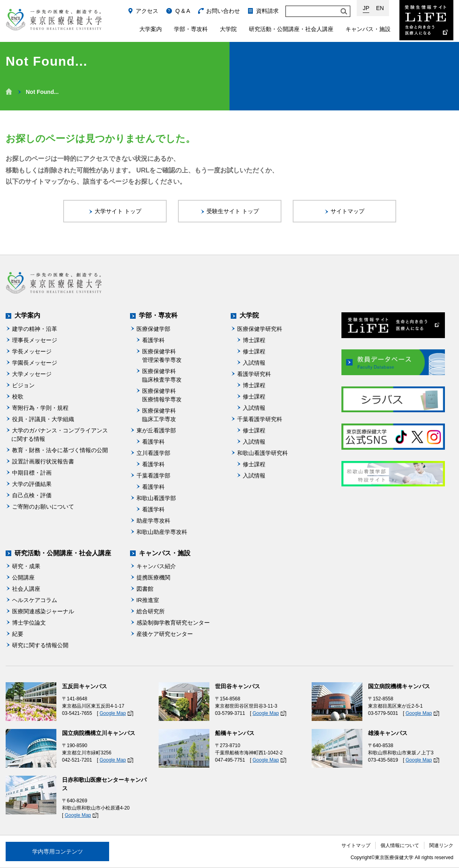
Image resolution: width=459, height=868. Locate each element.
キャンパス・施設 (368, 29)
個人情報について (400, 845)
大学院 (228, 29)
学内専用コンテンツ (58, 851)
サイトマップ (356, 845)
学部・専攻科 (191, 29)
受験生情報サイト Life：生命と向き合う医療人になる (426, 20)
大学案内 (151, 29)
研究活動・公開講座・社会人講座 (291, 29)
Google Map (113, 713)
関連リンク (441, 845)
